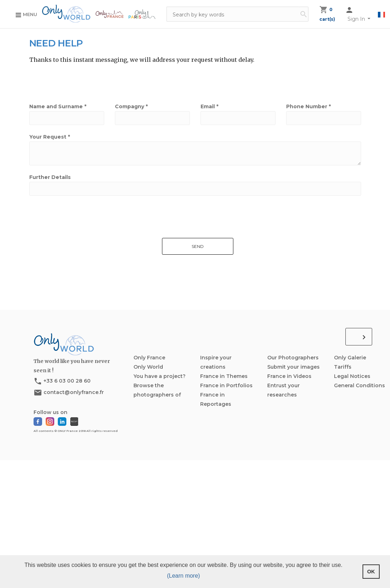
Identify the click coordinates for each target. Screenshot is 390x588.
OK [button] (371, 572)
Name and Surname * (58, 106)
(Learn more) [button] (183, 576)
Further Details (50, 177)
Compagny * (131, 106)
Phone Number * (308, 106)
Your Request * (50, 137)
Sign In (357, 19)
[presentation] (78, 265)
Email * (209, 106)
